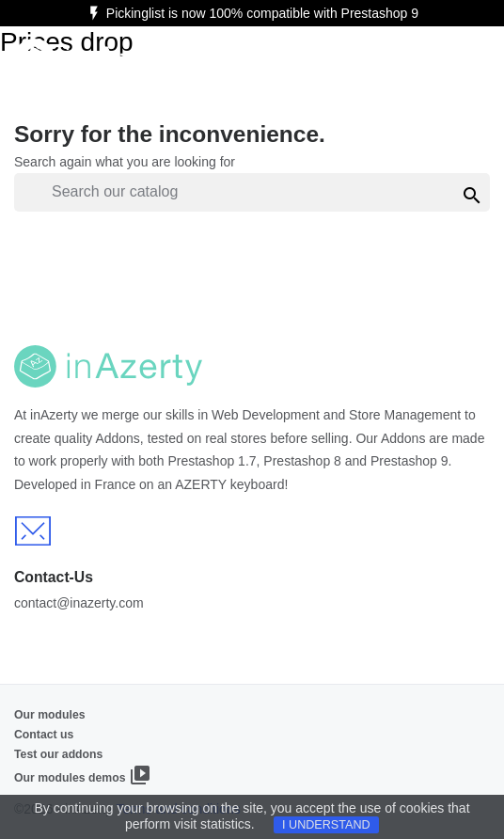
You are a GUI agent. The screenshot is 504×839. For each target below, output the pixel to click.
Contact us (44, 735)
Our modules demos (83, 775)
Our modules (50, 715)
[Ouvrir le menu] (467, 60)
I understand (326, 825)
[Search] (252, 192)
